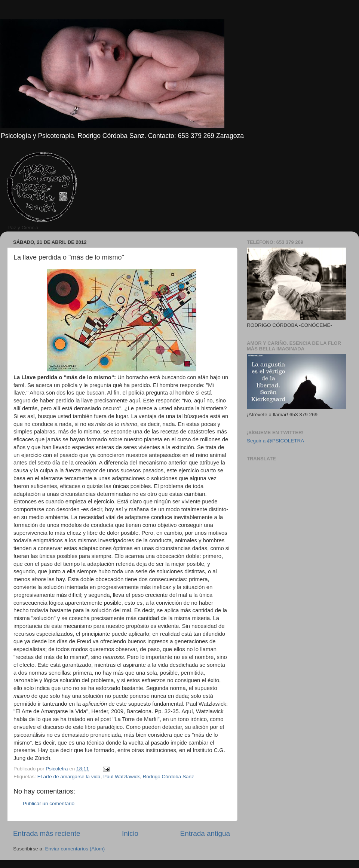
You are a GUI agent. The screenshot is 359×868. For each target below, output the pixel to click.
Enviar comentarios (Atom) (75, 849)
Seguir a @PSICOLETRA (275, 441)
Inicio (130, 833)
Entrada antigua (205, 833)
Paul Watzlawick (122, 777)
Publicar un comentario (49, 803)
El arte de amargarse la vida (69, 777)
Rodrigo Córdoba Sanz (168, 777)
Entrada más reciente (47, 833)
